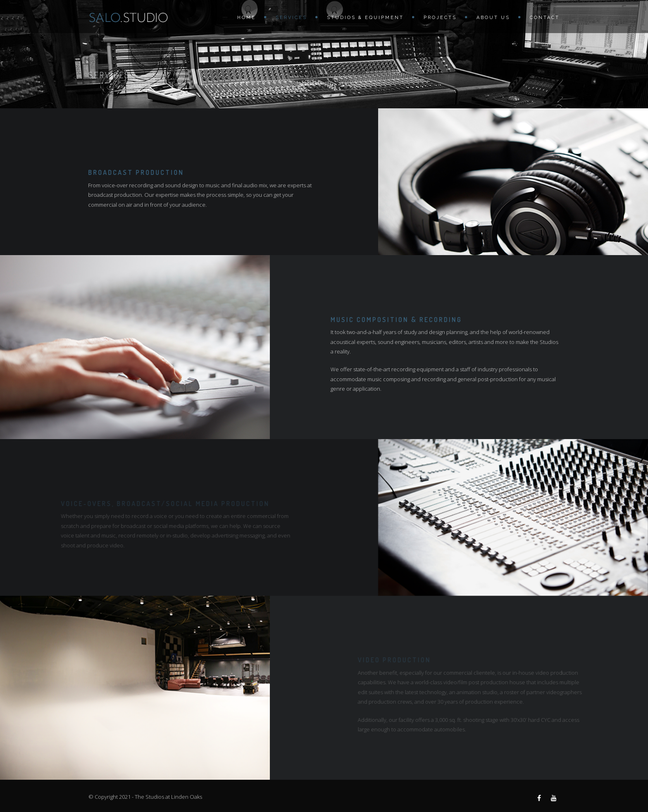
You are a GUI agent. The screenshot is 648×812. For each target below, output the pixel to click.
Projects (440, 18)
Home (247, 18)
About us (493, 18)
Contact (545, 18)
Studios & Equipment (365, 18)
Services (291, 18)
